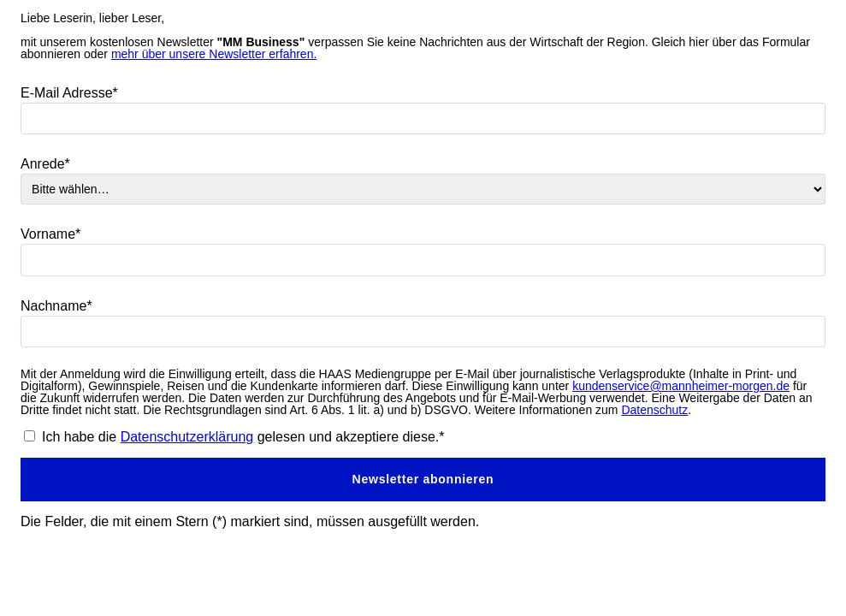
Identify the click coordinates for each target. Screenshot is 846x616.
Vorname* (50, 234)
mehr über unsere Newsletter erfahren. (214, 54)
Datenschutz (654, 410)
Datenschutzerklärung (187, 437)
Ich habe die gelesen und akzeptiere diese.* (243, 437)
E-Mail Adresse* (69, 93)
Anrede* (45, 164)
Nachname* (56, 306)
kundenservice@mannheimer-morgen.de (681, 386)
